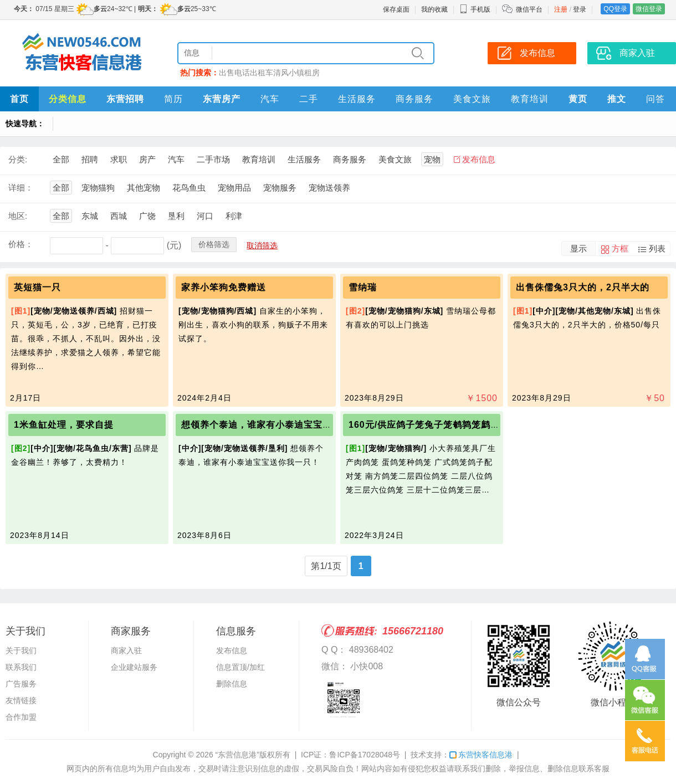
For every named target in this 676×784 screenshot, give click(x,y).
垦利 (176, 216)
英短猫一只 (37, 287)
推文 (617, 99)
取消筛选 (262, 245)
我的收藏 (434, 9)
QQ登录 (615, 9)
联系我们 (21, 667)
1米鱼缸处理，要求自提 (64, 425)
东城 (90, 216)
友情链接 (21, 700)
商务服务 (414, 99)
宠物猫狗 (98, 188)
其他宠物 (144, 188)
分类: (18, 159)
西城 (119, 216)
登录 (580, 9)
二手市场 (213, 159)
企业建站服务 (134, 667)
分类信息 (68, 99)
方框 (620, 248)
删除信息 (232, 684)
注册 (561, 9)
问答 (655, 99)
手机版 (475, 9)
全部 (61, 159)
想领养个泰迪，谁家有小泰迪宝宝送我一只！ (275, 425)
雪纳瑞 (363, 287)
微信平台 (529, 9)
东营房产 (222, 99)
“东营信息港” (237, 755)
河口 (205, 216)
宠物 (432, 159)
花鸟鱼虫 (189, 188)
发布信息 (537, 53)
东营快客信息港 (481, 755)
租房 (312, 73)
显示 (578, 248)
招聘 (90, 159)
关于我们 (21, 650)
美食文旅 (472, 99)
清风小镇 (289, 73)
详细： (21, 188)
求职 (119, 159)
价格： (21, 244)
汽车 (270, 99)
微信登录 (649, 9)
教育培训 (530, 99)
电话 (242, 73)
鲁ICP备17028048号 (365, 755)
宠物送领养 (329, 188)
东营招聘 (125, 99)
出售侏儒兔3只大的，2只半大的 (583, 287)
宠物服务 (280, 188)
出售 (227, 73)
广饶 (147, 216)
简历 (173, 99)
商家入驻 (637, 53)
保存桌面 (396, 9)
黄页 (578, 99)
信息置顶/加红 (240, 667)
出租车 (262, 73)
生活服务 (357, 99)
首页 (19, 99)
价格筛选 (214, 244)
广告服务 (21, 684)
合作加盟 (21, 717)
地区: (18, 216)
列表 (657, 248)
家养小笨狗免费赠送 (224, 287)
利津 (234, 216)
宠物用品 (234, 188)
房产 (147, 159)
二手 (309, 99)
